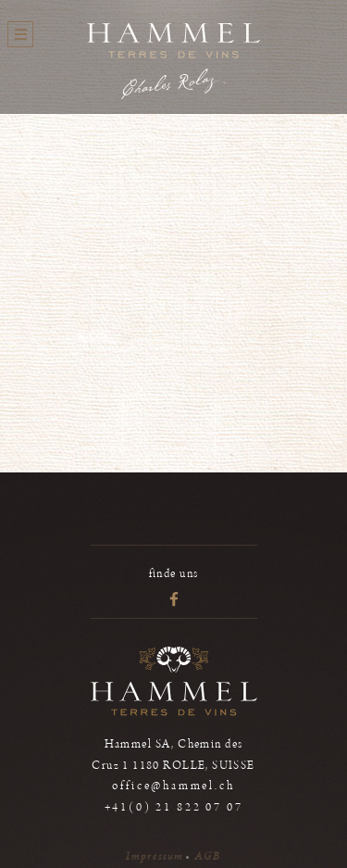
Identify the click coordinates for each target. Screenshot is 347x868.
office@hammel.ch (173, 786)
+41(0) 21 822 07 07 (174, 807)
